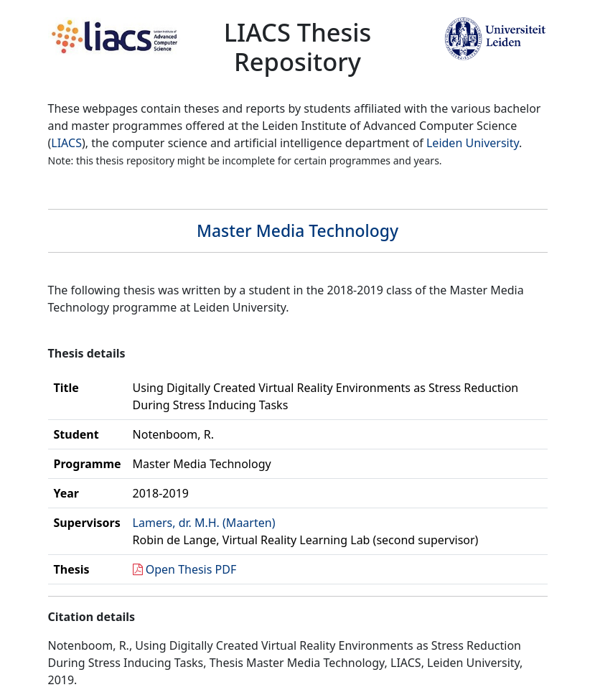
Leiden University (473, 143)
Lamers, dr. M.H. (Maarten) (204, 523)
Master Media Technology (297, 231)
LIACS (66, 143)
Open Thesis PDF (191, 569)
